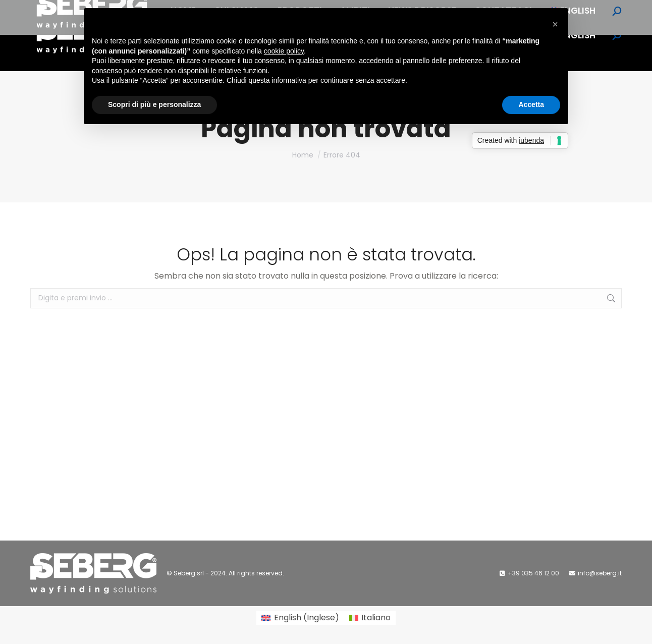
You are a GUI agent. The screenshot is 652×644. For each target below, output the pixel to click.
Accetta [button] (531, 104)
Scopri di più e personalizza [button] (154, 104)
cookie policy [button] (284, 51)
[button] (555, 24)
